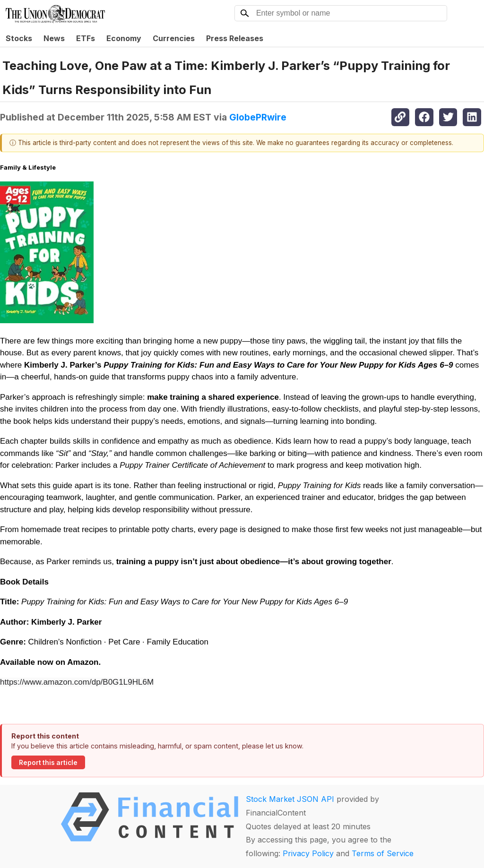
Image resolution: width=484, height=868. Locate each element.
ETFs (86, 38)
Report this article (48, 763)
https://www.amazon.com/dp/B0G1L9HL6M (77, 682)
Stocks (19, 38)
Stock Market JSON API (290, 799)
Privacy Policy (308, 853)
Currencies (174, 38)
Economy (124, 38)
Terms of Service (383, 853)
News (54, 38)
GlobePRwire (258, 117)
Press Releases (235, 38)
